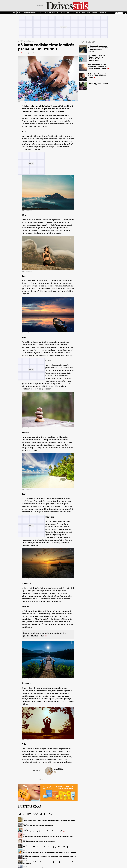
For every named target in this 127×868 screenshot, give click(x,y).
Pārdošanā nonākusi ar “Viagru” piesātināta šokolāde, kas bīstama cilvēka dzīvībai (96, 58)
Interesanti (103, 13)
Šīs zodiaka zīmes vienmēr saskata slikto (98, 84)
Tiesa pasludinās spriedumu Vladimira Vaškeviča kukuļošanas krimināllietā (49, 820)
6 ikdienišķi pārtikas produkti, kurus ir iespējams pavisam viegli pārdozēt (48, 836)
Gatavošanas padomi (64, 13)
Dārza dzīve (86, 13)
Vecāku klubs (76, 13)
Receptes (95, 13)
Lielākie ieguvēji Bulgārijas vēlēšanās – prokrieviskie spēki (43, 831)
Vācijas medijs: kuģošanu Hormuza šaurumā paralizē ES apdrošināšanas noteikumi (98, 49)
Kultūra (20, 13)
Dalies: (41, 780)
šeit (46, 636)
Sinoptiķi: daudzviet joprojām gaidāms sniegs (39, 842)
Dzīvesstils (24, 41)
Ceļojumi (40, 13)
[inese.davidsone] (55, 772)
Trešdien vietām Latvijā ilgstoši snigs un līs (38, 826)
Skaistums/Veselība (30, 13)
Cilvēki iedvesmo (50, 13)
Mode (14, 13)
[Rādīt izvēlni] (2, 13)
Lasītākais (87, 42)
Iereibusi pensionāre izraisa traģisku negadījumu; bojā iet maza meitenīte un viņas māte (50, 863)
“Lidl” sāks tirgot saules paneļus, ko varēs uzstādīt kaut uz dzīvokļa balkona (98, 66)
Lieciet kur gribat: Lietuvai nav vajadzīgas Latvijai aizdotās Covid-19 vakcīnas (50, 852)
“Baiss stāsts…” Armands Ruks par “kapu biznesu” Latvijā (97, 76)
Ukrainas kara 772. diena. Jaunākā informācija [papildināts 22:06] (46, 847)
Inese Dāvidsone (22, 53)
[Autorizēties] (125, 13)
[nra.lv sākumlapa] (40, 6)
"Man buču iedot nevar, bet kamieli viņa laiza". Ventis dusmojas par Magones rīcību (50, 857)
